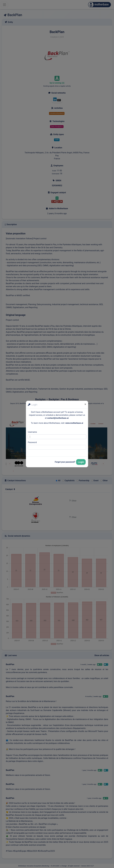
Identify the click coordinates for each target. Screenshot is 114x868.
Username (32, 432)
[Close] (85, 404)
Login (81, 462)
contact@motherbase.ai (58, 418)
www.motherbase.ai (74, 423)
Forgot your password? (65, 462)
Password (32, 442)
